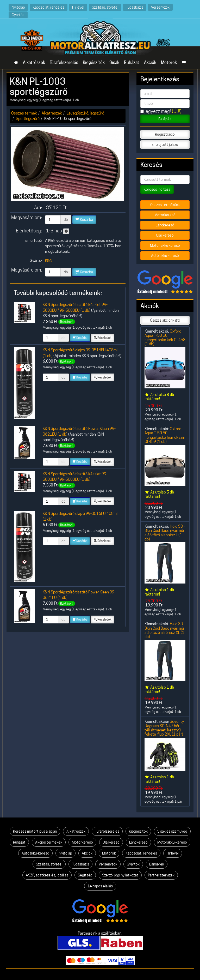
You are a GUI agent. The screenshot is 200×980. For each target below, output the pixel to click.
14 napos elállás (100, 886)
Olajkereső (111, 842)
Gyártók (18, 15)
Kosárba (84, 220)
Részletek (103, 338)
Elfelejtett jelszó (165, 145)
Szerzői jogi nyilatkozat (120, 875)
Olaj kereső (165, 235)
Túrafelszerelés (64, 62)
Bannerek (157, 864)
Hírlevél (78, 7)
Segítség (85, 875)
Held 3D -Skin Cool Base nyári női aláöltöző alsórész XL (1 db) (165, 630)
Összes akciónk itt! (165, 320)
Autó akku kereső (165, 256)
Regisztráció (165, 134)
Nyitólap (18, 7)
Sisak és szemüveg (172, 831)
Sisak (114, 62)
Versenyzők (160, 7)
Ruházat (132, 62)
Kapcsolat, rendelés (49, 7)
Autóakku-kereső (35, 853)
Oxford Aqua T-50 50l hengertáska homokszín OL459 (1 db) (165, 435)
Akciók (150, 62)
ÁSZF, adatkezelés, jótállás (47, 875)
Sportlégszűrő (28, 119)
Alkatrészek (34, 62)
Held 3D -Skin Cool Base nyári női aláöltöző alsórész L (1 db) (165, 533)
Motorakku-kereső (172, 842)
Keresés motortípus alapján (35, 831)
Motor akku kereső (165, 245)
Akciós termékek (49, 842)
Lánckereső (165, 225)
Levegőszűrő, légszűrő (85, 113)
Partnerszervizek (161, 875)
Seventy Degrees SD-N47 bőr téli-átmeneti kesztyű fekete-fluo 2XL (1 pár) (164, 728)
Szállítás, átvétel (105, 7)
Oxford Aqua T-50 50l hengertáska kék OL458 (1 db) (165, 338)
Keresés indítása (157, 189)
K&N (49, 260)
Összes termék (24, 113)
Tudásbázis (135, 7)
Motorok (169, 62)
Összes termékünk (165, 205)
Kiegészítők (94, 62)
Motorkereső (165, 215)
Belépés (165, 119)
